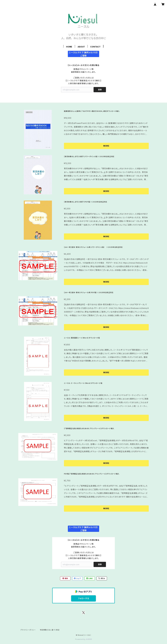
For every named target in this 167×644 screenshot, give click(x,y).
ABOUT (81, 47)
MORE (106, 146)
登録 (100, 90)
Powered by (83, 639)
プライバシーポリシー (28, 630)
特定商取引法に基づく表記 (50, 630)
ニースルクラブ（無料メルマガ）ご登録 (83, 54)
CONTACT (95, 47)
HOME (69, 47)
